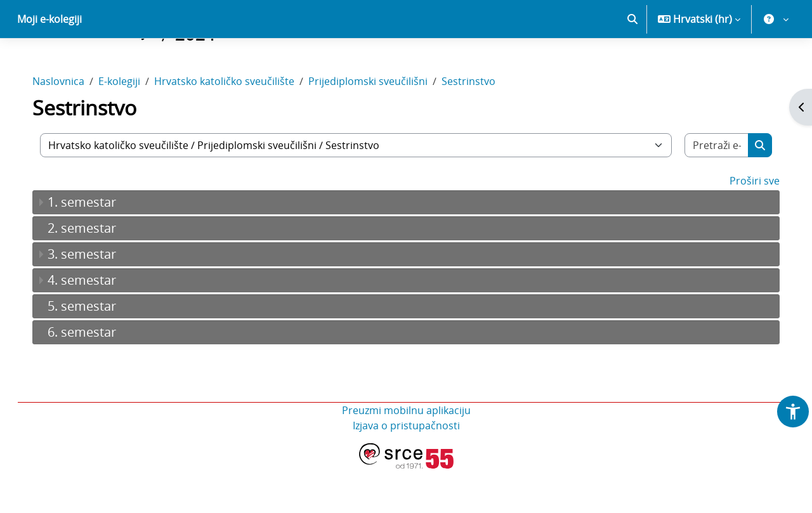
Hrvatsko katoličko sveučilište (237, 126)
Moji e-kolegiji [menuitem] (49, 63)
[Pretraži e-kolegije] (706, 190)
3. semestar (95, 298)
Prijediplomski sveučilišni (381, 126)
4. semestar (95, 324)
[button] (632, 63)
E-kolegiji (132, 126)
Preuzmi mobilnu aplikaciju (406, 455)
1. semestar (95, 246)
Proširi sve (742, 225)
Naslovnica (71, 126)
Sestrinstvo (481, 126)
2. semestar (95, 272)
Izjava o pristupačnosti (406, 470)
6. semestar (95, 376)
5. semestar (95, 350)
